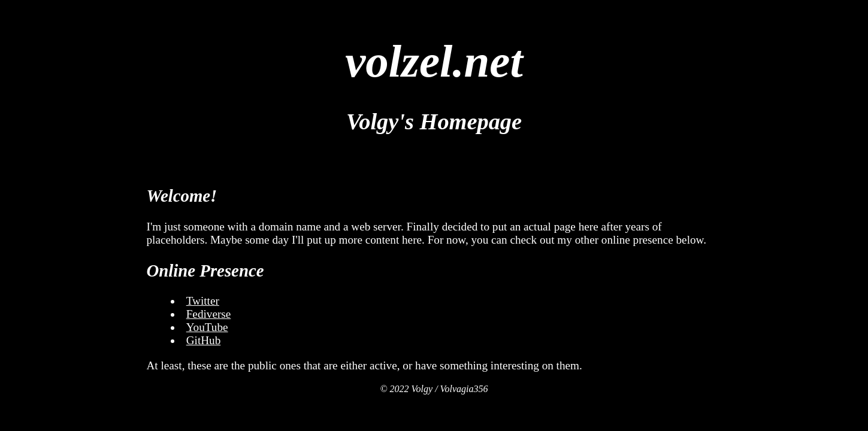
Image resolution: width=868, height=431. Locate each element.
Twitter (203, 301)
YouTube (207, 327)
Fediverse (209, 314)
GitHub (204, 340)
